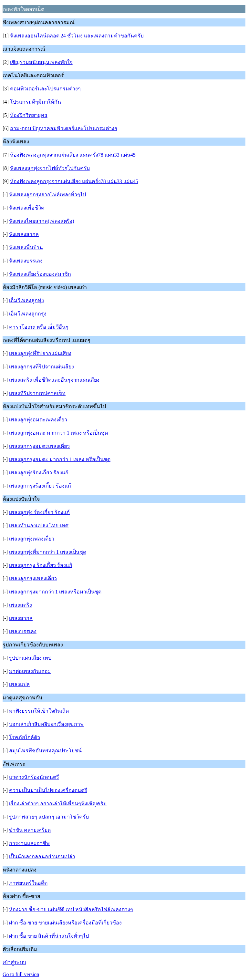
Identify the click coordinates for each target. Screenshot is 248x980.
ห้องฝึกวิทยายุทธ (29, 115)
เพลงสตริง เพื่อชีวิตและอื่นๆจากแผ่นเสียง (54, 380)
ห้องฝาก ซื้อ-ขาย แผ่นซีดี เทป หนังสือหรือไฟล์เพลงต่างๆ (71, 909)
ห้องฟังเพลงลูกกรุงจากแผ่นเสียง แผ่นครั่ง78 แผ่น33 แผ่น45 (74, 181)
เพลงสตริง (21, 605)
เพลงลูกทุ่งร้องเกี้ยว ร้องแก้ (39, 473)
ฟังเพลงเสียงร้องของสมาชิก (40, 274)
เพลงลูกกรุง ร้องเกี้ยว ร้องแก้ (41, 565)
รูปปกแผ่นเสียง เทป (30, 658)
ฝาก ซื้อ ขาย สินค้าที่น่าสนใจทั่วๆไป (49, 936)
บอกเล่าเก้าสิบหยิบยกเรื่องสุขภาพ (46, 724)
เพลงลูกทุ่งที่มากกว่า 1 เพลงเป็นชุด (48, 552)
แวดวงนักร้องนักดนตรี (34, 777)
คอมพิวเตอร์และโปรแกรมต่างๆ (45, 89)
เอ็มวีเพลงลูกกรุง (28, 314)
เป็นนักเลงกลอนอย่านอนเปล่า (42, 856)
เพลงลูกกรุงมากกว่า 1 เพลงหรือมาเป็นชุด (55, 592)
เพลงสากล (21, 618)
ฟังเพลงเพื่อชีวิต (27, 208)
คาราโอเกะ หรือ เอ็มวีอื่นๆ (39, 327)
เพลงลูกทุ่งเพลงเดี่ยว (32, 539)
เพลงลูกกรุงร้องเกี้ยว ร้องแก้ (40, 486)
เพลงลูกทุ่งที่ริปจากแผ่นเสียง (40, 353)
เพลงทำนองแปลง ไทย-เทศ (39, 526)
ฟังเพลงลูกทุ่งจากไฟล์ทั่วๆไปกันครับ (50, 168)
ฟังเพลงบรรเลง (26, 261)
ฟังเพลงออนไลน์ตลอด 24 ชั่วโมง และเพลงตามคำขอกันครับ (77, 36)
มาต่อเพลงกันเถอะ (30, 671)
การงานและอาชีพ (29, 843)
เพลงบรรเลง (23, 631)
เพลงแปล (19, 684)
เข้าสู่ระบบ (14, 962)
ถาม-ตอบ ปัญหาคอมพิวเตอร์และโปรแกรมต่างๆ (64, 128)
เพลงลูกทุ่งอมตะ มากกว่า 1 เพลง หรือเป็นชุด (58, 433)
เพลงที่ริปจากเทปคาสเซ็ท (37, 393)
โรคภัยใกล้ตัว (25, 737)
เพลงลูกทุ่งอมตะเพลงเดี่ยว (38, 420)
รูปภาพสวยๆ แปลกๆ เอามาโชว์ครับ (49, 817)
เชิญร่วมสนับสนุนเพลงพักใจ (41, 62)
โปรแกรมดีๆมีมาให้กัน (36, 102)
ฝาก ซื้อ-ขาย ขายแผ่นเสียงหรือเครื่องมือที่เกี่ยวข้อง (65, 923)
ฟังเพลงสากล (24, 234)
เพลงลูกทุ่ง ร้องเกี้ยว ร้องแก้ (39, 512)
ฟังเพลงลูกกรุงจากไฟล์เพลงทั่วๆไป (47, 195)
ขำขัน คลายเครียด (30, 830)
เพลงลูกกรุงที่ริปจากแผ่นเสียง (41, 367)
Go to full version (21, 974)
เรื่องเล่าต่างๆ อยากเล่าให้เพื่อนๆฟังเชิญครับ (58, 804)
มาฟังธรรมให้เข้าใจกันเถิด (39, 711)
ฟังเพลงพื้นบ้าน (26, 248)
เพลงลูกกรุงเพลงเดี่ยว (33, 578)
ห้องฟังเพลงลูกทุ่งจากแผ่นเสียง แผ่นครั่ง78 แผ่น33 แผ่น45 (73, 155)
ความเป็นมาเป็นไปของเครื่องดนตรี (48, 790)
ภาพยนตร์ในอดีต (28, 883)
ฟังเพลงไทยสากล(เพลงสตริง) (42, 221)
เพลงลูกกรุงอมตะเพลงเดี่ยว (39, 446)
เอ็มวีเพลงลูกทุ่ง (26, 300)
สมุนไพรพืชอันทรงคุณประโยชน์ (45, 751)
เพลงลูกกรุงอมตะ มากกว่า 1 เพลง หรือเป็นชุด (60, 459)
